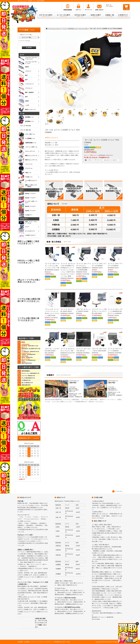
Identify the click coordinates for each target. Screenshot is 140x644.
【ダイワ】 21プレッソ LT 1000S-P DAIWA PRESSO (84, 311)
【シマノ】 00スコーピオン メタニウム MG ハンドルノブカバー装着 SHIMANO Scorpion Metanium (52, 268)
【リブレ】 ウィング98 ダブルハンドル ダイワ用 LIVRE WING (99, 311)
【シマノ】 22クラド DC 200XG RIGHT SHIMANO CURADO (67, 311)
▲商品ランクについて (51, 137)
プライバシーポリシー (46, 642)
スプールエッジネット (55, 29)
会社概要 (20, 642)
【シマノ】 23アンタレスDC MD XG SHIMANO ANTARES (84, 351)
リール (65, 29)
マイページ (34, 642)
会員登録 (27, 642)
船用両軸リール (73, 29)
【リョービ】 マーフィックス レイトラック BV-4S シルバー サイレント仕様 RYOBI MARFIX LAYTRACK (52, 313)
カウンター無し (84, 29)
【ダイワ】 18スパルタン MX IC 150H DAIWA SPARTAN (99, 351)
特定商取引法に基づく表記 (62, 642)
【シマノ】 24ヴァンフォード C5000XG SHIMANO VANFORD (115, 351)
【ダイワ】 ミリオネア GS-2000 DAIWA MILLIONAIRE (52, 351)
